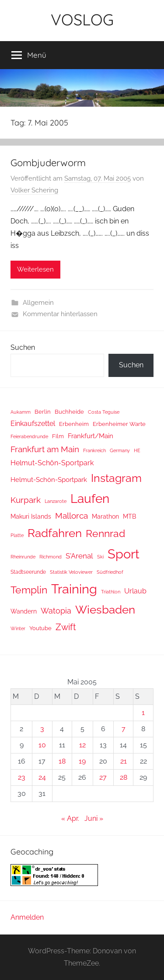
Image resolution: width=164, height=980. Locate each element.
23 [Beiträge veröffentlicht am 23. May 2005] (22, 777)
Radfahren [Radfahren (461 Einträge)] (55, 533)
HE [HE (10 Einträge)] (137, 450)
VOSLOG (82, 19)
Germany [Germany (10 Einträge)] (120, 450)
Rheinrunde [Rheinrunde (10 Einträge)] (23, 557)
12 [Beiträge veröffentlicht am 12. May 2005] (82, 745)
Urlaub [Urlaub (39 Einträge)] (135, 591)
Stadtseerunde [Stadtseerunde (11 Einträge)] (28, 572)
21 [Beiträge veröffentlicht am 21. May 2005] (124, 761)
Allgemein (38, 303)
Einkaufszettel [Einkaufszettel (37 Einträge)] (33, 424)
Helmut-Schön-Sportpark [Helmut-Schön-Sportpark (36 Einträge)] (52, 463)
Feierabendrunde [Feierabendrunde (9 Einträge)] (29, 437)
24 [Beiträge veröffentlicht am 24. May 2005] (42, 777)
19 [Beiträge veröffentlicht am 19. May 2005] (82, 761)
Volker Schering (34, 190)
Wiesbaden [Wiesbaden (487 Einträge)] (105, 610)
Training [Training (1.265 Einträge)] (74, 589)
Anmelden (27, 917)
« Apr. (70, 818)
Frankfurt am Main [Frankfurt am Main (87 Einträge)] (45, 449)
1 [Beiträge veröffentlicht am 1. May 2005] (143, 713)
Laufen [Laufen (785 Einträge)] (90, 499)
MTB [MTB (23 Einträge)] (129, 516)
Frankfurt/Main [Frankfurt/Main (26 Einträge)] (91, 436)
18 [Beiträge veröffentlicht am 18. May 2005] (62, 761)
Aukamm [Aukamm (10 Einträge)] (21, 412)
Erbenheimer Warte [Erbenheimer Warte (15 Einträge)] (119, 424)
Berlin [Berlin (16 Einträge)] (43, 412)
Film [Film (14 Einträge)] (58, 436)
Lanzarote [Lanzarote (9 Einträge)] (56, 501)
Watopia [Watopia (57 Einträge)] (56, 611)
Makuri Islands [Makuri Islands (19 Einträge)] (31, 516)
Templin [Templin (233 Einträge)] (29, 590)
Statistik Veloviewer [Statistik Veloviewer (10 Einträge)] (71, 572)
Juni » (94, 818)
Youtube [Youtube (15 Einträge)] (40, 628)
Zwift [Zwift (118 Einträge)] (66, 627)
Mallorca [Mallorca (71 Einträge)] (72, 516)
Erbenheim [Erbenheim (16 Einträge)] (74, 424)
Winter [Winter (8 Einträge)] (18, 628)
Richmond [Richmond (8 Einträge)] (51, 557)
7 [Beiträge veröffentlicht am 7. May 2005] (124, 729)
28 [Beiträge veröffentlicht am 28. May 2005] (124, 777)
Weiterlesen (35, 269)
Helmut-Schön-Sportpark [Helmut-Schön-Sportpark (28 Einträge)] (49, 480)
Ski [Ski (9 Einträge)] (100, 557)
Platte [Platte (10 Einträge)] (17, 535)
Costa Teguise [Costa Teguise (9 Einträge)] (104, 412)
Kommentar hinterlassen (60, 314)
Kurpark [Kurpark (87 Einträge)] (26, 500)
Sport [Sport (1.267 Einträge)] (124, 554)
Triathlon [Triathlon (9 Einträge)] (111, 592)
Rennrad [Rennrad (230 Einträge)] (105, 533)
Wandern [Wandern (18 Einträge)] (24, 611)
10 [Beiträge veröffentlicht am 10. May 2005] (42, 745)
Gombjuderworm (48, 163)
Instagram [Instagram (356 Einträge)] (116, 478)
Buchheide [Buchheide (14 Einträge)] (69, 412)
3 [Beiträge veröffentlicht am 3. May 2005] (42, 729)
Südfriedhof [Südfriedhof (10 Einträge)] (110, 572)
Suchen (23, 347)
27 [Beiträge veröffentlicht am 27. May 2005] (103, 777)
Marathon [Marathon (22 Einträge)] (105, 516)
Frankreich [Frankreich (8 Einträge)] (94, 450)
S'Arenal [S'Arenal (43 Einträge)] (79, 556)
